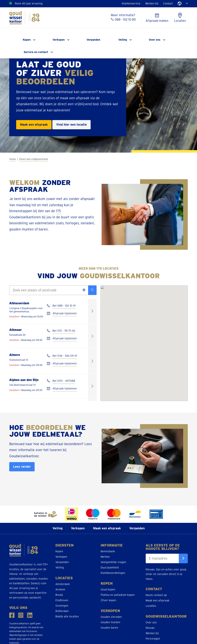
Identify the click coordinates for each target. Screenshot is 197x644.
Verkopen (59, 40)
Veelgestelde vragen (113, 562)
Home (13, 159)
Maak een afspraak (34, 125)
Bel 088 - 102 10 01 (64, 306)
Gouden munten (110, 622)
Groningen (62, 606)
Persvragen (153, 639)
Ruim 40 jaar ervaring (29, 3)
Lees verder (22, 467)
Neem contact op (156, 595)
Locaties (151, 606)
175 (58, 211)
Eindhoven (62, 600)
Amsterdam (63, 584)
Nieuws (150, 628)
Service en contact (36, 52)
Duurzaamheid (110, 567)
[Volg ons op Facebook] (12, 615)
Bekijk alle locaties (67, 616)
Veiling (123, 40)
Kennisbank (108, 551)
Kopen (27, 40)
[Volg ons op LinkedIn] (30, 615)
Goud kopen (108, 589)
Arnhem (60, 589)
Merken (105, 557)
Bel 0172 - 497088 (64, 381)
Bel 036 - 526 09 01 (65, 356)
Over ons (155, 40)
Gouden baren (109, 628)
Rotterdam (62, 611)
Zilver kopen (108, 600)
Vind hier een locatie (71, 125)
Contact (168, 3)
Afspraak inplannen (65, 313)
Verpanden (93, 40)
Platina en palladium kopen (118, 595)
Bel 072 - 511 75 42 (64, 331)
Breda (59, 595)
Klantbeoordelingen (113, 573)
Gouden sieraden (111, 617)
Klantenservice (131, 3)
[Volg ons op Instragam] (21, 615)
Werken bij (152, 3)
